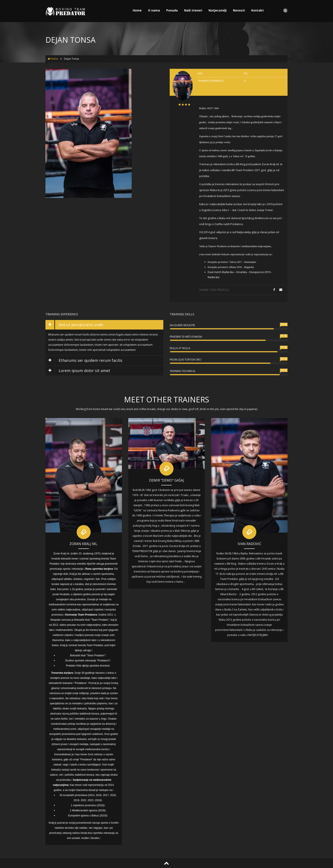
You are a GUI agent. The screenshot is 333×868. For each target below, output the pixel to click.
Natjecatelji (218, 10)
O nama (154, 10)
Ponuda (172, 10)
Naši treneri (193, 10)
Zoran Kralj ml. (84, 544)
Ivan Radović (249, 544)
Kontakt (258, 10)
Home (137, 10)
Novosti (239, 10)
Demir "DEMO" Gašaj (166, 480)
